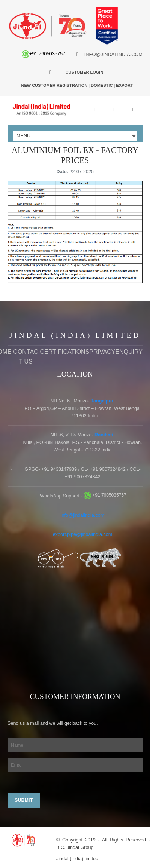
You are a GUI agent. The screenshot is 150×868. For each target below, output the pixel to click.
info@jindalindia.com (82, 515)
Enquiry (129, 352)
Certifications (64, 352)
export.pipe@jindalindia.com (82, 534)
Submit (24, 800)
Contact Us (25, 357)
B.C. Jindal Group (75, 847)
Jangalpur (102, 401)
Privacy (102, 352)
